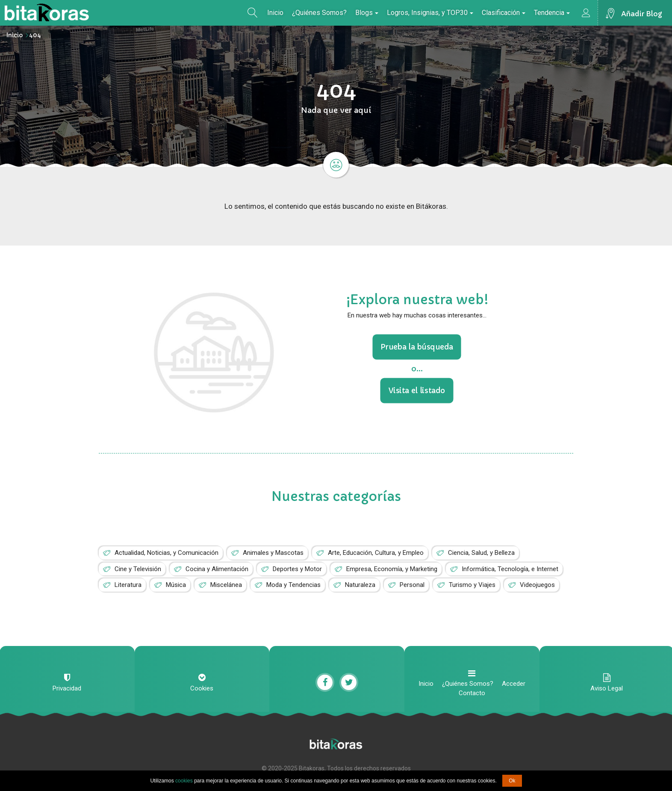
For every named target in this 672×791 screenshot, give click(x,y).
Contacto (472, 693)
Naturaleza (360, 585)
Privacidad (67, 688)
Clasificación (504, 13)
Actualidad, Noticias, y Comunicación (167, 553)
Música (176, 585)
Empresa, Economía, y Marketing (392, 569)
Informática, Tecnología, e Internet (510, 569)
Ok (512, 781)
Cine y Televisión (138, 569)
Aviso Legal (607, 688)
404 (35, 35)
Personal (412, 585)
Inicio (275, 13)
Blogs (367, 13)
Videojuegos (537, 585)
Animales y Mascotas (273, 553)
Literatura (128, 585)
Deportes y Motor (297, 569)
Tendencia (552, 13)
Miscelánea (226, 585)
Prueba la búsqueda (417, 347)
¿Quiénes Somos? (319, 13)
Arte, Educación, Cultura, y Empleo (376, 553)
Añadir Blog (642, 14)
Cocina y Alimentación (217, 569)
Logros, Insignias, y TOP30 (430, 13)
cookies (184, 781)
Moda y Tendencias (293, 585)
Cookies (202, 688)
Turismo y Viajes (472, 585)
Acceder (514, 684)
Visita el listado (417, 390)
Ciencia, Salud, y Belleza (481, 553)
